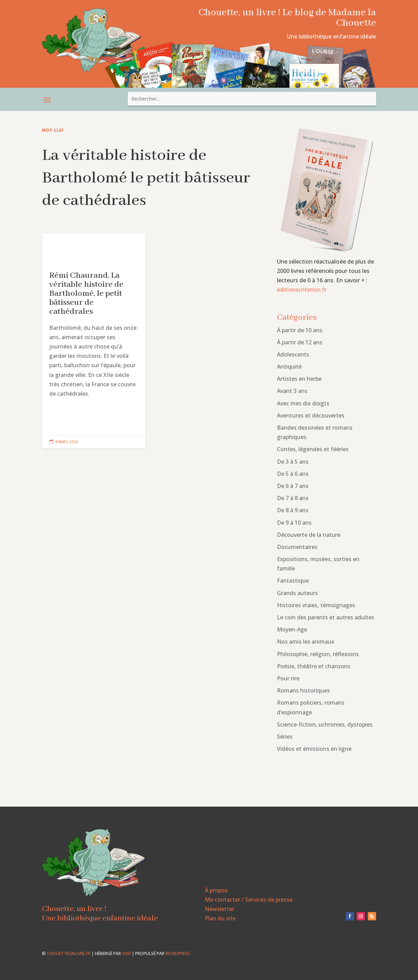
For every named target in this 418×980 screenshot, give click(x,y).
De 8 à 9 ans (293, 510)
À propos (216, 890)
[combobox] (252, 99)
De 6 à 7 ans (293, 486)
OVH (126, 953)
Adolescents (293, 354)
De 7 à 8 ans (293, 498)
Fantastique (293, 581)
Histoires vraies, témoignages (316, 605)
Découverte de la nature (309, 535)
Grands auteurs (297, 593)
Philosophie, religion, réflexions (318, 654)
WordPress (178, 953)
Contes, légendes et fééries (313, 449)
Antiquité (289, 367)
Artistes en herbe (299, 379)
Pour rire (288, 678)
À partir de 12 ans (300, 342)
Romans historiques (303, 690)
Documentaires (297, 547)
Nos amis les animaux (306, 642)
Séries (285, 737)
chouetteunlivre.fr (69, 953)
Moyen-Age (292, 629)
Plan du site (220, 918)
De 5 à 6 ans (293, 474)
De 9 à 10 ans (294, 523)
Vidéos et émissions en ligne (314, 749)
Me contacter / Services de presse (249, 900)
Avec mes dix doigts (303, 403)
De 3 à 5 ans (293, 462)
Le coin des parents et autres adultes (326, 617)
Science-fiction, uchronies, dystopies (325, 724)
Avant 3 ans (292, 391)
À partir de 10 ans (300, 330)
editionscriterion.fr (302, 290)
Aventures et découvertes (311, 415)
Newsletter (220, 909)
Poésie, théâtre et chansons (314, 666)
